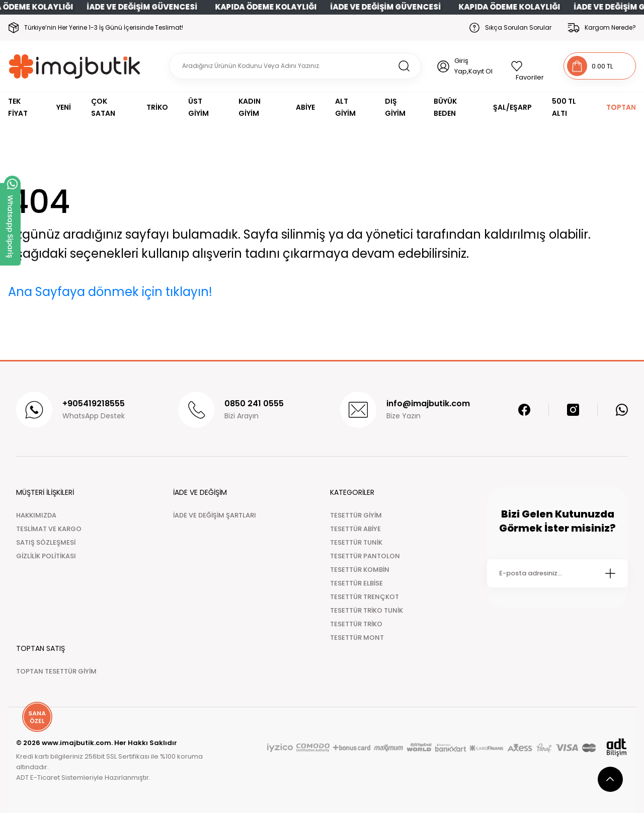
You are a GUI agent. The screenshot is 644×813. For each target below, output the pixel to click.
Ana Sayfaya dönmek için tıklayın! (110, 292)
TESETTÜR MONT (357, 638)
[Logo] (75, 66)
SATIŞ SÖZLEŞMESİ (46, 542)
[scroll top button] (610, 779)
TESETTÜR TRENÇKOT (365, 597)
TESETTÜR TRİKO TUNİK (367, 610)
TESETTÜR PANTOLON (365, 556)
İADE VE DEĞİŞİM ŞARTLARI (215, 515)
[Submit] (610, 573)
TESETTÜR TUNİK (356, 542)
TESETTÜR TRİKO (356, 624)
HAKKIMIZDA (36, 515)
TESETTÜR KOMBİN (360, 570)
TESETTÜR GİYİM (356, 515)
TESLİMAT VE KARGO (49, 529)
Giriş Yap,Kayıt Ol (473, 66)
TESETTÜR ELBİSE (356, 583)
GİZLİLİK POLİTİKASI (46, 556)
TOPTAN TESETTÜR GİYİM (56, 671)
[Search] (295, 66)
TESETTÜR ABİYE (355, 529)
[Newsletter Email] (557, 573)
